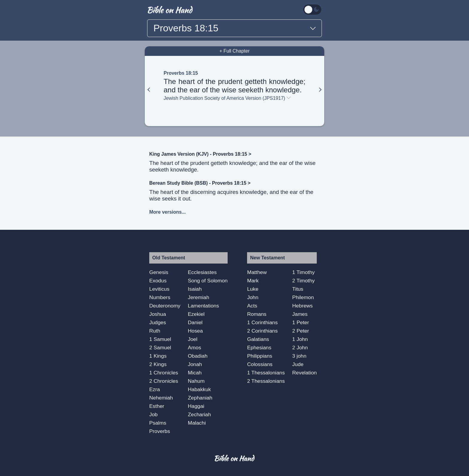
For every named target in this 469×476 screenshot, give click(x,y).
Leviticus (159, 289)
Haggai (196, 406)
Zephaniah (200, 398)
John (253, 297)
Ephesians (259, 348)
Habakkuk (199, 389)
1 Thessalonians (266, 373)
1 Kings (158, 356)
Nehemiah (161, 398)
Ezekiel (196, 314)
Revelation (304, 373)
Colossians (260, 364)
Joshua (158, 314)
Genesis (159, 272)
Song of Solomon (208, 281)
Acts (252, 306)
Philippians (260, 356)
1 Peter (301, 322)
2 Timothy (303, 281)
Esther (157, 406)
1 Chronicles (164, 373)
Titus (298, 289)
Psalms (158, 423)
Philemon (303, 297)
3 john (299, 356)
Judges (158, 322)
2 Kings (158, 364)
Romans (257, 314)
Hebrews (302, 306)
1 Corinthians (262, 322)
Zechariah (199, 414)
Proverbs (160, 431)
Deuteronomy (165, 306)
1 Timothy (303, 272)
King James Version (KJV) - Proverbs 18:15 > (200, 154)
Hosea (195, 331)
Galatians (258, 339)
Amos (194, 348)
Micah (195, 373)
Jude (298, 364)
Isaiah (195, 289)
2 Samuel (160, 348)
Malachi (197, 423)
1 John (300, 339)
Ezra (155, 389)
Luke (253, 289)
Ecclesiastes (202, 272)
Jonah (195, 364)
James (300, 314)
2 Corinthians (262, 331)
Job (153, 414)
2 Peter (301, 331)
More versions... (167, 212)
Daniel (195, 322)
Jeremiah (198, 297)
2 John (300, 348)
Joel (193, 339)
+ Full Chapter (235, 51)
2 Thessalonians (266, 381)
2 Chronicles (164, 381)
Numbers (160, 297)
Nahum (196, 381)
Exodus (158, 281)
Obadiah (198, 356)
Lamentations (203, 306)
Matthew (257, 272)
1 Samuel (160, 339)
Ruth (155, 331)
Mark (253, 281)
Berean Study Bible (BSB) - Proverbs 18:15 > (200, 183)
